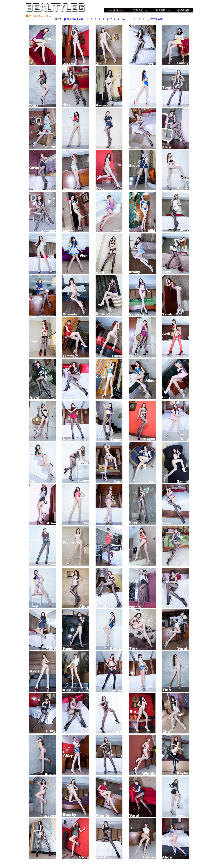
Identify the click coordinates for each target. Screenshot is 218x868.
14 (144, 19)
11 (128, 19)
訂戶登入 (138, 10)
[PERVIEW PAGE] (74, 19)
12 (134, 19)
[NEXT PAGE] (156, 19)
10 (123, 19)
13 (139, 19)
